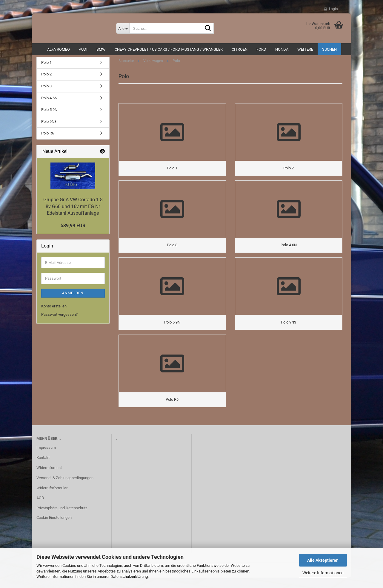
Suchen (329, 49)
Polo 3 (46, 89)
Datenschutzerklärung (129, 577)
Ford (261, 49)
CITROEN (240, 49)
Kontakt (43, 468)
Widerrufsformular (52, 498)
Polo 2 (46, 77)
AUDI (83, 49)
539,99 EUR (73, 229)
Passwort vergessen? (59, 317)
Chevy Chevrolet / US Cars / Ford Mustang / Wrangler (169, 49)
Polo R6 (48, 136)
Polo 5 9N (49, 113)
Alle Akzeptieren (323, 560)
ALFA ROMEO (59, 49)
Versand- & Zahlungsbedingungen (65, 488)
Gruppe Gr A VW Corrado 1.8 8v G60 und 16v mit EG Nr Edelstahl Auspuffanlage (73, 209)
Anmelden (73, 296)
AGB (40, 509)
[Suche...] (123, 28)
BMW (101, 49)
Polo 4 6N (49, 101)
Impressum (46, 458)
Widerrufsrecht (49, 478)
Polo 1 (46, 65)
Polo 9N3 (49, 124)
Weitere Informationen (323, 573)
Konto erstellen (54, 309)
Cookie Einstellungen (54, 528)
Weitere (305, 49)
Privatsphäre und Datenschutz (62, 519)
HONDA (282, 49)
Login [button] (331, 9)
